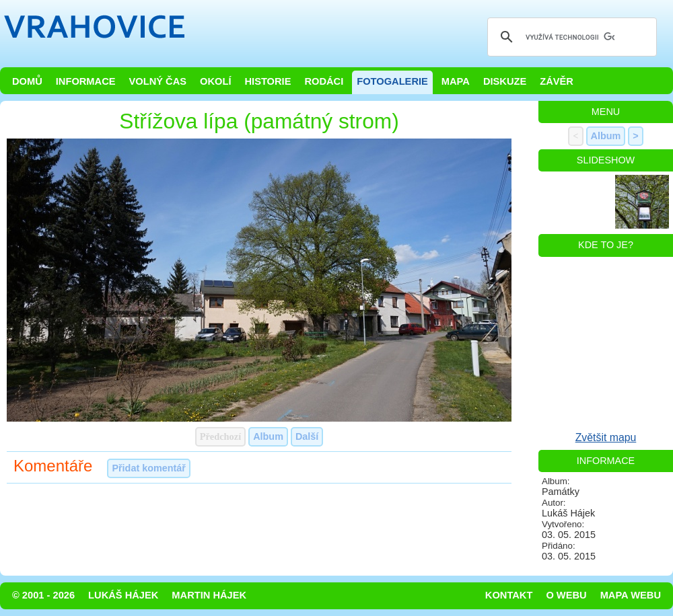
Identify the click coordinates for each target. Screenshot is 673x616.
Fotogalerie (392, 81)
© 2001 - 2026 (43, 595)
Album (268, 436)
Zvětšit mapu (606, 437)
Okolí (215, 81)
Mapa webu (631, 595)
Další (307, 436)
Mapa (456, 81)
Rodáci (324, 81)
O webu (566, 595)
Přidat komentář (149, 468)
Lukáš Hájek (123, 595)
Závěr (557, 81)
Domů (27, 81)
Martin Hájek (209, 595)
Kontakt (509, 595)
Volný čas (158, 81)
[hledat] (570, 37)
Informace (86, 81)
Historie (268, 81)
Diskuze (505, 81)
